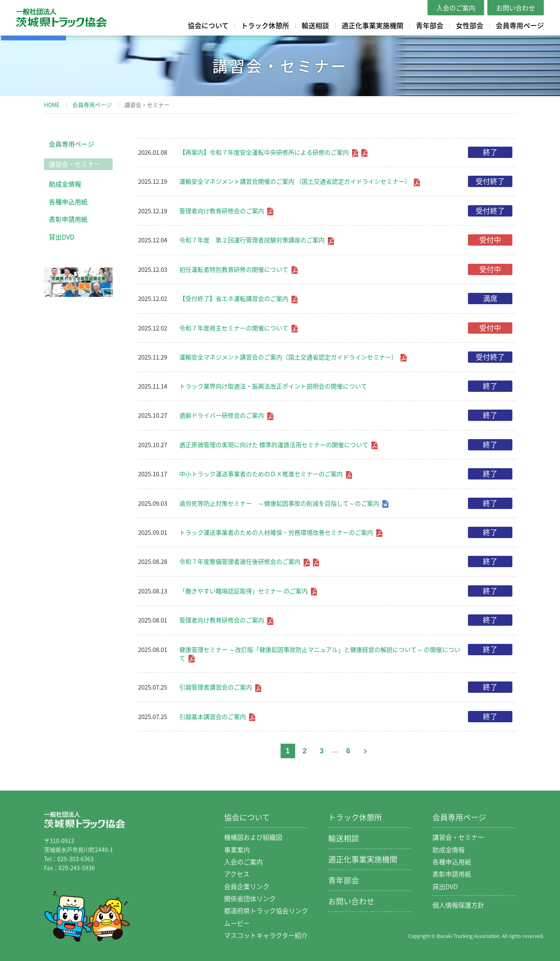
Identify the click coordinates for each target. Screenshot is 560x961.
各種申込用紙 (68, 202)
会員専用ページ (520, 25)
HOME (52, 105)
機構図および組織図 (253, 837)
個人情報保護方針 (458, 905)
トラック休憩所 (265, 25)
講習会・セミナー (75, 164)
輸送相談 (315, 25)
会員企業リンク (247, 886)
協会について (208, 25)
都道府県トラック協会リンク (266, 911)
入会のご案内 (456, 8)
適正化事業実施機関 (372, 25)
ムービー (237, 923)
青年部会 (430, 25)
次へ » (365, 751)
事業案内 (237, 850)
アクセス (237, 874)
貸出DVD (62, 237)
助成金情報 (65, 184)
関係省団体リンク (250, 898)
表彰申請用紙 (68, 219)
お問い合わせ (516, 8)
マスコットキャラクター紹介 (266, 935)
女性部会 (470, 25)
